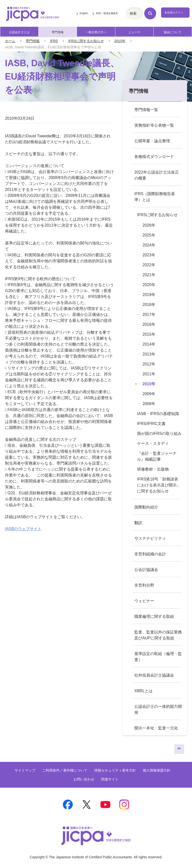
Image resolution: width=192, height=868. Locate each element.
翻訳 (138, 523)
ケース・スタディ (153, 443)
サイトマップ (25, 770)
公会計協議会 (146, 570)
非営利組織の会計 (150, 554)
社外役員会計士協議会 (154, 675)
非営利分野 (144, 585)
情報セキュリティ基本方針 (115, 770)
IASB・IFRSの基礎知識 (158, 414)
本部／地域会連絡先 (107, 13)
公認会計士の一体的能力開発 (158, 709)
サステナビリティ (150, 538)
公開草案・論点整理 (152, 141)
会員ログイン (175, 12)
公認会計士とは (19, 32)
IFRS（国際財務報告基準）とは (155, 197)
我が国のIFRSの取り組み (159, 434)
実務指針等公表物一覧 (154, 125)
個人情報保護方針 (157, 770)
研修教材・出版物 (153, 469)
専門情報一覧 (146, 110)
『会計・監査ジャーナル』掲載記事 (157, 456)
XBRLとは (144, 691)
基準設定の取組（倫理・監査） (158, 657)
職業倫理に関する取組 (154, 616)
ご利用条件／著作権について (65, 770)
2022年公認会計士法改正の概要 (157, 175)
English (84, 13)
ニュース (134, 32)
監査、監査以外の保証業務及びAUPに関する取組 (158, 635)
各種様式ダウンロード (154, 157)
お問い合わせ (84, 779)
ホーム (10, 41)
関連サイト (110, 779)
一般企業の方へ (96, 32)
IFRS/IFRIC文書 (151, 424)
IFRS (54, 41)
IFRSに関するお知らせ (86, 41)
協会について (173, 32)
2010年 (120, 41)
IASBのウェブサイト (23, 529)
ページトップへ (179, 748)
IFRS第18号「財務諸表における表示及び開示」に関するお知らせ (159, 485)
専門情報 (58, 32)
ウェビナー (144, 601)
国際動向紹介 (146, 507)
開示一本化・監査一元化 (156, 728)
